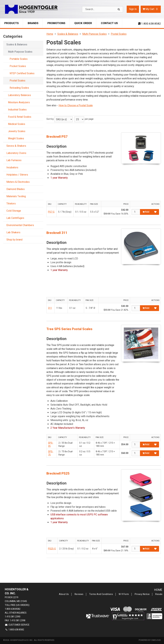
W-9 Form (124, 594)
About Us (64, 594)
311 (50, 308)
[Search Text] (102, 9)
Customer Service (17, 625)
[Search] (119, 9)
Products (12, 23)
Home (158, 590)
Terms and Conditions (101, 594)
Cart (151, 9)
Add (146, 212)
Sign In (133, 9)
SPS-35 (51, 444)
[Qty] (136, 212)
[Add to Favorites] (155, 212)
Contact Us (109, 23)
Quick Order (83, 23)
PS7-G (51, 212)
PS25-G (52, 549)
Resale (159, 594)
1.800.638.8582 (150, 24)
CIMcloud (156, 640)
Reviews (79, 594)
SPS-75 (51, 453)
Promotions (56, 23)
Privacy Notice (142, 594)
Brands (33, 23)
